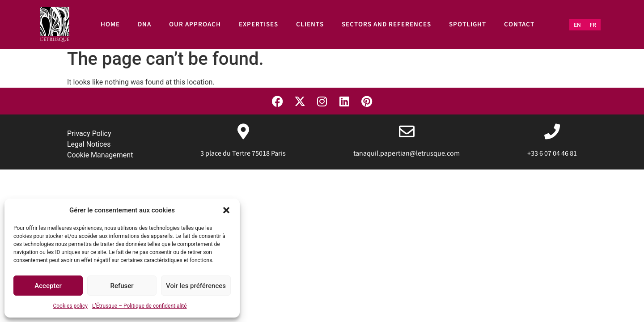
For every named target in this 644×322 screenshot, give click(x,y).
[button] (226, 210)
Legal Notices (89, 144)
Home (110, 24)
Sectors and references (386, 24)
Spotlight (468, 24)
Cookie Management (100, 155)
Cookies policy (70, 306)
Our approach (195, 24)
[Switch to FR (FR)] (593, 25)
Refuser (122, 286)
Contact (519, 24)
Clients (310, 24)
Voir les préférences (196, 286)
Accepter (48, 286)
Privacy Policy (89, 133)
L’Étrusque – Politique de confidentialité (140, 306)
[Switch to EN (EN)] (577, 25)
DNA (144, 24)
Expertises (258, 24)
